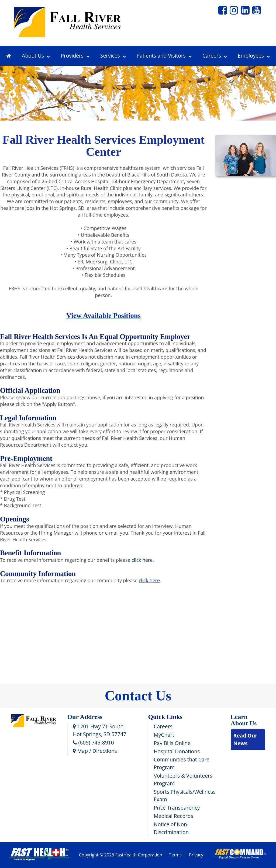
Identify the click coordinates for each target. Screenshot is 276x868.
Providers (75, 56)
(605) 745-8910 (93, 742)
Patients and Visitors (164, 56)
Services (113, 56)
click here (142, 560)
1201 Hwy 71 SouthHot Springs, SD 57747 (99, 730)
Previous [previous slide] (12, 101)
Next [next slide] (266, 101)
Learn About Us (244, 720)
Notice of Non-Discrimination (171, 828)
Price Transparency (177, 808)
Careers (215, 56)
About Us (36, 56)
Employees (254, 56)
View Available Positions (103, 316)
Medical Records (173, 816)
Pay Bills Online (172, 743)
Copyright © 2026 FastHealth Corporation (121, 855)
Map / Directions (95, 751)
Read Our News (245, 739)
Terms (175, 855)
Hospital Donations (177, 751)
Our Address (85, 717)
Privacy (196, 855)
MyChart (164, 735)
